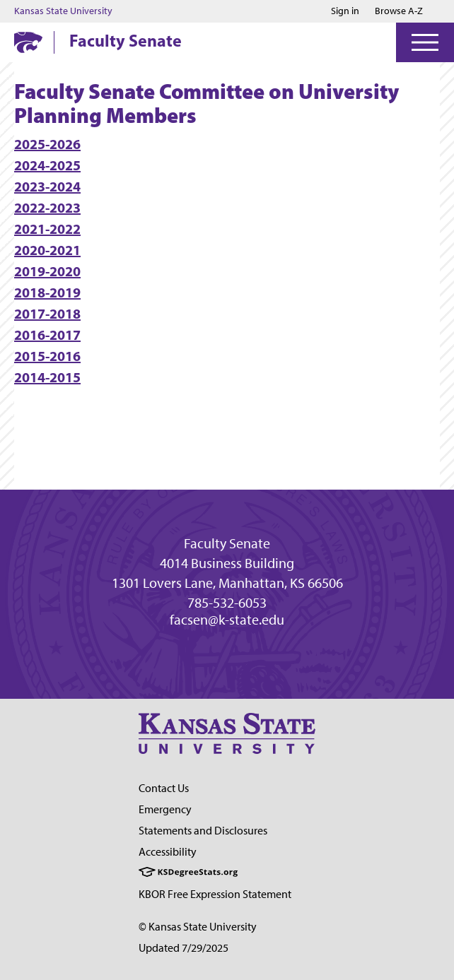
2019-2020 (47, 271)
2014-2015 (47, 377)
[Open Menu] (425, 42)
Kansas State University (63, 11)
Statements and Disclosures (203, 831)
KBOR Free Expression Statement (215, 894)
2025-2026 (47, 144)
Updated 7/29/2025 (184, 948)
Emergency (165, 809)
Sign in (345, 11)
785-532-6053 (227, 603)
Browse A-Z (399, 11)
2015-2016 (47, 356)
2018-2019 (47, 292)
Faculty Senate (126, 40)
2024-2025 (47, 165)
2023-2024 (47, 186)
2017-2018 (47, 313)
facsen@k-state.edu (227, 620)
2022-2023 (47, 207)
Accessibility (168, 852)
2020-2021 (47, 250)
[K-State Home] (28, 42)
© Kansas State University (198, 927)
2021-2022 (47, 229)
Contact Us (164, 788)
